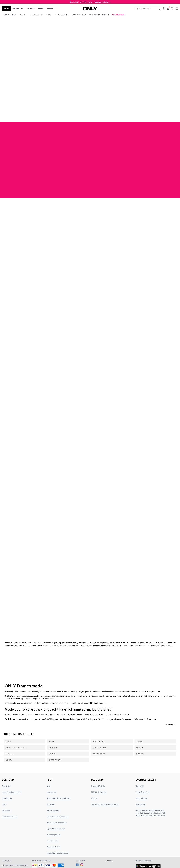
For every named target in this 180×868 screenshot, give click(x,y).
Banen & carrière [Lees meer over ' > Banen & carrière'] (142, 792)
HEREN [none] (41, 8)
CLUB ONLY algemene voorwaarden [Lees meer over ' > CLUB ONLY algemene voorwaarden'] (105, 804)
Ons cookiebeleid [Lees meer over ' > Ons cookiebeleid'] (53, 847)
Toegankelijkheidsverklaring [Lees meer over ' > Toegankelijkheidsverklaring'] (57, 853)
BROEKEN (53, 748)
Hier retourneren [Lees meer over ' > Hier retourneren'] (53, 810)
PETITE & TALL (99, 741)
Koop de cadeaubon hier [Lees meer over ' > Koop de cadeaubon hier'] (11, 792)
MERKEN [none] (50, 8)
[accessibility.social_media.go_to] (77, 865)
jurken (34, 703)
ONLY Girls (87, 719)
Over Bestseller (146, 780)
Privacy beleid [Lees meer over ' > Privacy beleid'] (52, 841)
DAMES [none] (6, 8)
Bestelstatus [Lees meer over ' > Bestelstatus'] (51, 792)
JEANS (8, 741)
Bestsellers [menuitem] (36, 15)
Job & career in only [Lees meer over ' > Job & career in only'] (10, 816)
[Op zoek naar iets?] (159, 8)
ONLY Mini (49, 719)
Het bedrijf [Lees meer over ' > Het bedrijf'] (139, 786)
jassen (47, 703)
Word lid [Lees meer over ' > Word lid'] (94, 798)
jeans (39, 703)
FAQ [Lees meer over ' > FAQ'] (48, 786)
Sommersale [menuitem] (118, 15)
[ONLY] (90, 10)
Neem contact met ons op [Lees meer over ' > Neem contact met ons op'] (57, 822)
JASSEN (139, 741)
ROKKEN (140, 754)
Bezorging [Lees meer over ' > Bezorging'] (50, 804)
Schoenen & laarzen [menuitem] (99, 15)
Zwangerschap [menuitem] (79, 15)
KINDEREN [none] (31, 8)
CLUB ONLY (97, 780)
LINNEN (139, 748)
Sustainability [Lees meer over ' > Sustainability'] (7, 798)
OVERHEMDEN (55, 760)
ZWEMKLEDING (99, 754)
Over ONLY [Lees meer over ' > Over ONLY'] (6, 786)
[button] (16, 865)
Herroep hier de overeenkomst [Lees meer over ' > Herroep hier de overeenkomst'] (58, 798)
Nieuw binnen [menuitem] (10, 15)
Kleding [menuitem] (23, 15)
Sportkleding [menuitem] (61, 15)
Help (49, 780)
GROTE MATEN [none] (18, 8)
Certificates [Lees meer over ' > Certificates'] (6, 810)
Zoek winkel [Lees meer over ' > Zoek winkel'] (140, 804)
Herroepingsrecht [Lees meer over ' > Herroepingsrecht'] (53, 835)
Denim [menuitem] (48, 15)
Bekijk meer (171, 724)
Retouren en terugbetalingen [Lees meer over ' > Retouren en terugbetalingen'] (57, 816)
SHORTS (53, 754)
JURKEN (9, 760)
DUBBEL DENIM (99, 748)
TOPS (51, 741)
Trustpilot (109, 860)
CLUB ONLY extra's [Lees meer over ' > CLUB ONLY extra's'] (99, 792)
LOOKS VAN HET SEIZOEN (16, 748)
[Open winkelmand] (177, 8)
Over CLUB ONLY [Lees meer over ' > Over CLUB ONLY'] (98, 786)
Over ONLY (8, 780)
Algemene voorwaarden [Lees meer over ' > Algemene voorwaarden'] (56, 828)
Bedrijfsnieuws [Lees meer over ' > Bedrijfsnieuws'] (141, 798)
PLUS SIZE (10, 754)
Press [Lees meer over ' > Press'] (4, 804)
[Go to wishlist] (173, 9)
